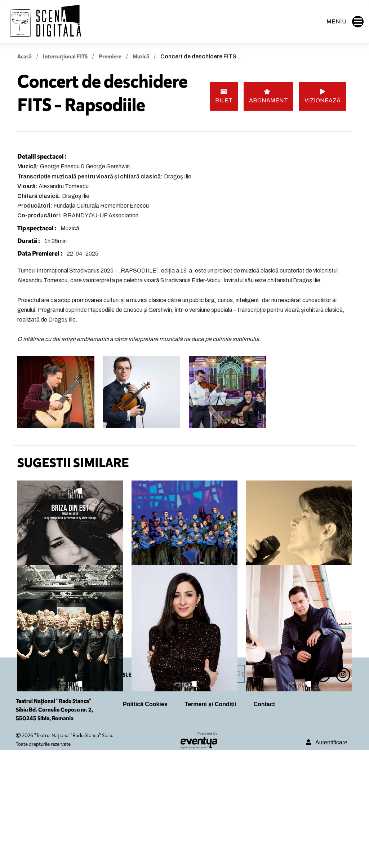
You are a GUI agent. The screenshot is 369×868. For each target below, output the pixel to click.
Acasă (25, 56)
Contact (264, 823)
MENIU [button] (345, 22)
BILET (224, 96)
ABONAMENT (268, 96)
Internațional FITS (65, 56)
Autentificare (327, 861)
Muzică (141, 56)
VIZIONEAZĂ (323, 96)
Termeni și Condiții (211, 823)
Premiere (111, 56)
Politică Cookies (145, 823)
